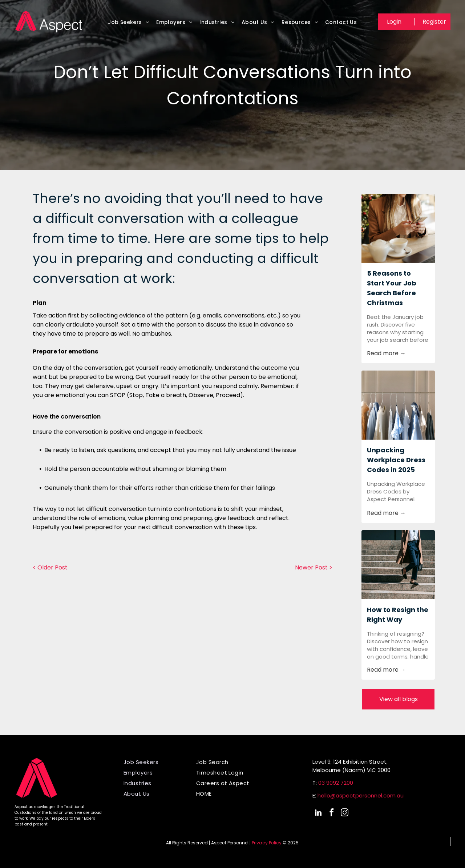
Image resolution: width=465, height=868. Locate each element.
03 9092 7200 (336, 783)
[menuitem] (128, 24)
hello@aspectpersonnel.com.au (361, 795)
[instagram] (344, 814)
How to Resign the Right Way (398, 615)
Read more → (386, 353)
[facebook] (331, 814)
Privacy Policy (267, 843)
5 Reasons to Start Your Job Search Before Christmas (392, 288)
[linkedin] (318, 814)
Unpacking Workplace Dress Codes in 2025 (396, 460)
